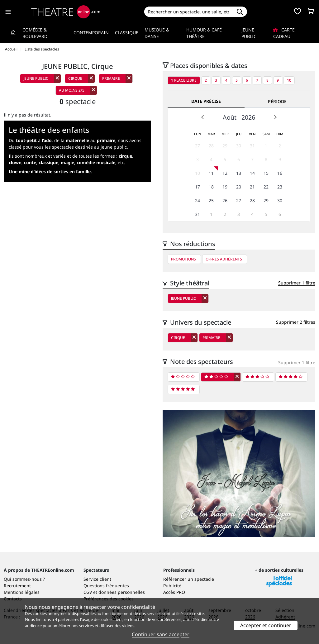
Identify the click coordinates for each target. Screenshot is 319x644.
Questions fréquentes (106, 586)
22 (266, 187)
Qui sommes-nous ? (24, 579)
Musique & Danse (157, 33)
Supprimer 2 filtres (296, 322)
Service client (97, 579)
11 (211, 173)
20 (239, 187)
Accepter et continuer (266, 625)
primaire (106, 140)
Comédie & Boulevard (35, 33)
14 (252, 173)
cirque (125, 156)
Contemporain (91, 33)
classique (48, 162)
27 (198, 146)
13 (239, 173)
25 (211, 200)
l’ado (47, 140)
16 (280, 173)
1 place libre (184, 80)
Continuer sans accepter (161, 634)
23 (280, 187)
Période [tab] (277, 101)
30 (239, 146)
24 (198, 200)
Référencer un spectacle (189, 579)
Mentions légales (22, 592)
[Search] (189, 12)
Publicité (172, 586)
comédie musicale (96, 162)
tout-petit (26, 140)
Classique (127, 33)
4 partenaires (67, 619)
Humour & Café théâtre (204, 33)
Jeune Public (249, 33)
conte (30, 162)
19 (225, 187)
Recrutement (17, 586)
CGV (88, 592)
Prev (203, 117)
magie (67, 162)
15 (266, 173)
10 (289, 80)
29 (225, 146)
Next (275, 117)
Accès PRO (174, 592)
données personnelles (122, 592)
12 (225, 173)
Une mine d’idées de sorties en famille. (50, 172)
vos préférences (167, 619)
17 (198, 187)
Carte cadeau (284, 33)
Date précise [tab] (206, 101)
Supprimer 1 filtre (297, 283)
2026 (248, 117)
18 (211, 187)
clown (15, 162)
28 (211, 146)
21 (252, 187)
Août (230, 117)
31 (252, 146)
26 (225, 200)
